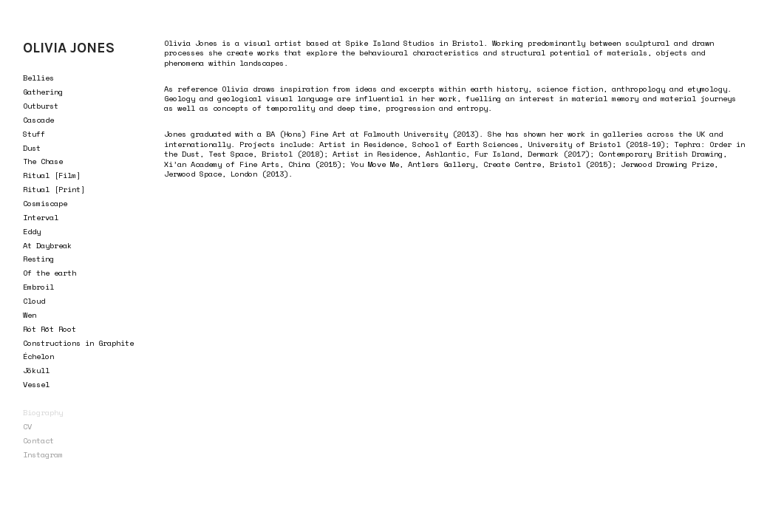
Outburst (41, 106)
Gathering (43, 92)
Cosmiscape (45, 203)
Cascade (38, 120)
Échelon (38, 356)
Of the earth (50, 273)
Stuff (34, 134)
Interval (41, 217)
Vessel (36, 384)
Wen (30, 315)
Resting (38, 259)
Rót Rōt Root (50, 329)
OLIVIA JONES (69, 48)
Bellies (38, 78)
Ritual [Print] (54, 189)
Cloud (34, 301)
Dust (32, 148)
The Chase (43, 161)
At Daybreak (47, 245)
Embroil (38, 287)
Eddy (32, 231)
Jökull (36, 370)
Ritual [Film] (52, 175)
